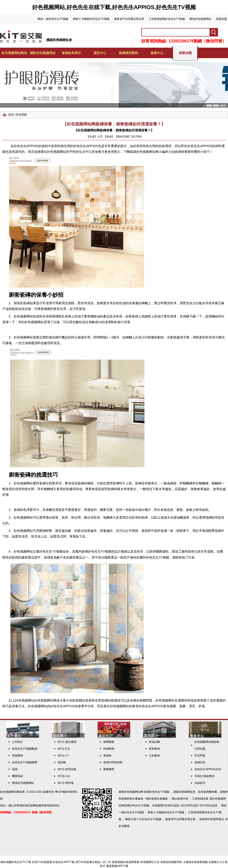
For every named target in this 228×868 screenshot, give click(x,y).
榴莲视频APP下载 (117, 866)
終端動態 (109, 749)
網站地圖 (6, 862)
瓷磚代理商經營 (113, 762)
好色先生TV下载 (21, 862)
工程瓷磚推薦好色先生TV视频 (167, 19)
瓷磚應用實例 (128, 53)
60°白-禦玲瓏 (66, 783)
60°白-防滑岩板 (67, 769)
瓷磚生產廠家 (160, 799)
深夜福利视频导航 (171, 862)
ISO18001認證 (208, 806)
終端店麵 (154, 742)
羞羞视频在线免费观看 (126, 862)
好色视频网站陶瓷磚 (12, 792)
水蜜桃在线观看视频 (195, 862)
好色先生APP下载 (64, 862)
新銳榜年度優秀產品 (212, 819)
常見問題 (21, 115)
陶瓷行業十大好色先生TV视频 (143, 819)
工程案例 (154, 756)
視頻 (15, 769)
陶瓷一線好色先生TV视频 (53, 19)
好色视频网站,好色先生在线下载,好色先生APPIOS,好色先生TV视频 (114, 7)
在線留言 (200, 783)
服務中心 (157, 53)
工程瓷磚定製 (200, 799)
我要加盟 (221, 19)
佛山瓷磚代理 (180, 799)
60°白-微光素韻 (67, 742)
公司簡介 (18, 742)
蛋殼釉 (62, 762)
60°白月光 (64, 749)
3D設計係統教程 (204, 776)
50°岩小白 (64, 776)
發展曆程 (18, 756)
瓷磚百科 (200, 762)
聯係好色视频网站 (200, 19)
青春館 (107, 756)
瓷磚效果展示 (71, 53)
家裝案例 (154, 749)
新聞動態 (109, 742)
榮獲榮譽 (109, 769)
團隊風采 (18, 776)
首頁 (11, 115)
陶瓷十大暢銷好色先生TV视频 (91, 19)
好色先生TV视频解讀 (25, 749)
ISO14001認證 (189, 806)
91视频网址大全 (150, 862)
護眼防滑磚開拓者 (59, 40)
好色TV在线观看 (42, 862)
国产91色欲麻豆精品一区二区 (93, 862)
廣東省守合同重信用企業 (129, 19)
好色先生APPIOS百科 (208, 769)
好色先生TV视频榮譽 (25, 762)
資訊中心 (100, 53)
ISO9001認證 (171, 806)
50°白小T (63, 756)
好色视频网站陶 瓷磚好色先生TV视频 (147, 792)
